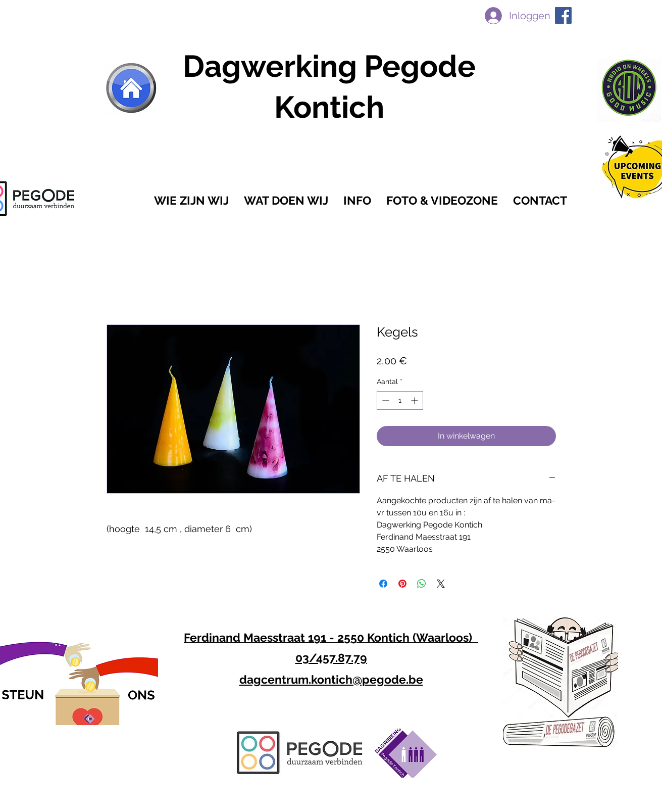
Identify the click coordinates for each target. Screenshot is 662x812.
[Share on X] (441, 584)
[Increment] (415, 400)
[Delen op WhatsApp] (422, 584)
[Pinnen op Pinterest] (402, 584)
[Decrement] (385, 400)
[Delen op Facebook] (383, 584)
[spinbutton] (400, 400)
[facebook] (563, 15)
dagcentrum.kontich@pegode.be (331, 679)
